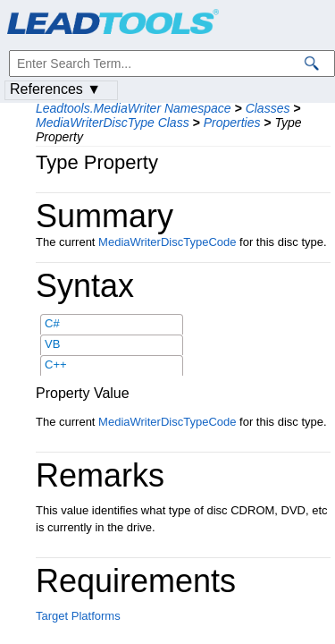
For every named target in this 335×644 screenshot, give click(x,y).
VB (52, 344)
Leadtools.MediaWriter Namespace (134, 108)
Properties (232, 123)
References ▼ (55, 89)
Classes (268, 108)
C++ (56, 364)
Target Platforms (78, 616)
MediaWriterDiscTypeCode (167, 242)
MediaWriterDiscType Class (113, 123)
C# (52, 323)
